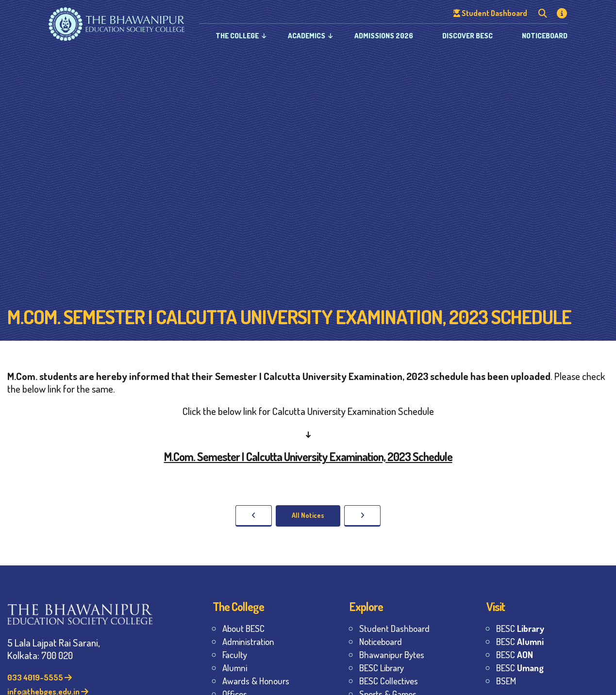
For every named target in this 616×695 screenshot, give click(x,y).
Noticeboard (545, 36)
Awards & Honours (256, 681)
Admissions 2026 (384, 36)
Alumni (235, 668)
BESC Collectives (389, 681)
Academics (307, 36)
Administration (248, 641)
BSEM (506, 681)
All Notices (308, 515)
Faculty (235, 654)
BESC (520, 628)
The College (237, 36)
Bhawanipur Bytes (392, 654)
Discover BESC (467, 36)
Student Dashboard (394, 628)
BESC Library (382, 668)
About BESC (243, 628)
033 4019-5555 (40, 677)
